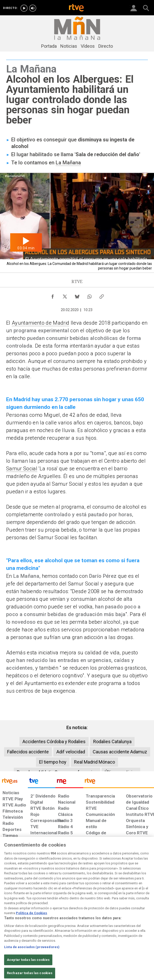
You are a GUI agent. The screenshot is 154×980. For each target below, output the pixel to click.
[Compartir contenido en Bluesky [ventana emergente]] (77, 295)
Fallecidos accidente (28, 752)
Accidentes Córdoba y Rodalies (54, 742)
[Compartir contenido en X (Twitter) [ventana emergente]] (65, 295)
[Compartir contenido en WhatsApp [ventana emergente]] (89, 295)
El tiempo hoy (53, 762)
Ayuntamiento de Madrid (40, 323)
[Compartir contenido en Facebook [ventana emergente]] (53, 295)
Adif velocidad (71, 752)
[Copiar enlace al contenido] (102, 295)
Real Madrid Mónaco (94, 762)
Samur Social (22, 469)
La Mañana (68, 163)
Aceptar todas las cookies (28, 966)
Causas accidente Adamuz (120, 752)
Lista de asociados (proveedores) (32, 953)
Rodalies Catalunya (112, 742)
